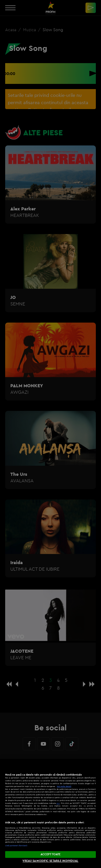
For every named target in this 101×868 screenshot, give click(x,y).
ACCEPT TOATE (50, 854)
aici (58, 803)
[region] (50, 813)
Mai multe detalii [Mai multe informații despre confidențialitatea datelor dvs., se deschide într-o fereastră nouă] (64, 786)
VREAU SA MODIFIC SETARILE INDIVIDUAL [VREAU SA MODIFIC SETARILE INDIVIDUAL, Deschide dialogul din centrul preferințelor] (50, 861)
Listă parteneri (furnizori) (16, 846)
